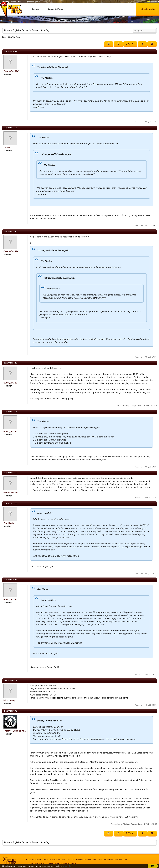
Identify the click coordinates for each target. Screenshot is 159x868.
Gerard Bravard (11, 493)
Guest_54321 (10, 383)
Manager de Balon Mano (86, 860)
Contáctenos (31, 863)
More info (67, 867)
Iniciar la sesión (148, 9)
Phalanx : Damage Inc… (15, 731)
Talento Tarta (103, 860)
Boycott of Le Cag (40, 30)
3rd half (26, 30)
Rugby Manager (32, 860)
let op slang (9, 700)
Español (152, 2)
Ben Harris (9, 523)
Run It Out (123, 860)
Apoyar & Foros (55, 9)
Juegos (35, 9)
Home (7, 30)
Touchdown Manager (49, 860)
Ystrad (7, 148)
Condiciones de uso (45, 863)
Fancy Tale (113, 860)
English (16, 30)
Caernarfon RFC (11, 71)
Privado (58, 863)
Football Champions (67, 860)
